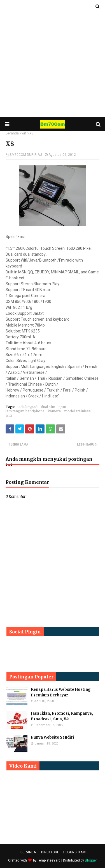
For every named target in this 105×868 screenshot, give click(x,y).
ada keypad (28, 407)
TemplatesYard (49, 860)
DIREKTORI (50, 852)
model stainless (77, 411)
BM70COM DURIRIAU (26, 155)
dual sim (48, 407)
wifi (24, 133)
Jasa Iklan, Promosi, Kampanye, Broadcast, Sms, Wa (62, 716)
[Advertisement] (53, 58)
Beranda (12, 133)
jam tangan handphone (25, 411)
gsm (62, 407)
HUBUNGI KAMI (75, 852)
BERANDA (28, 852)
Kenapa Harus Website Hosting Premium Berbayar (61, 692)
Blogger (91, 860)
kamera (54, 411)
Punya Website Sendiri (52, 737)
